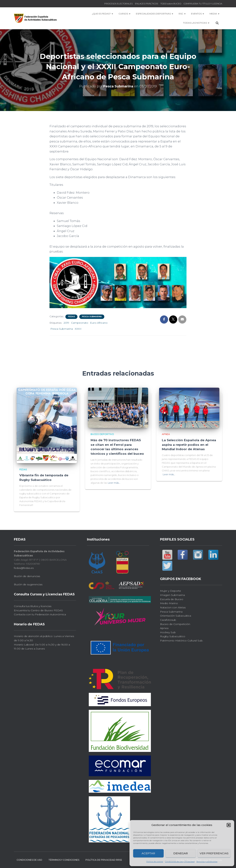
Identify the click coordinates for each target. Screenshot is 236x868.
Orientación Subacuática (176, 615)
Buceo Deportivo (102, 434)
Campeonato (80, 323)
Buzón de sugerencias (28, 584)
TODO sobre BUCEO (171, 4)
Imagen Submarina (172, 595)
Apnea (166, 434)
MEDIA (214, 14)
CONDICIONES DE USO (29, 859)
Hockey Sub (168, 632)
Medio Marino (169, 603)
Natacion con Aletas (173, 607)
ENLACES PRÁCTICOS (146, 4)
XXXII (78, 329)
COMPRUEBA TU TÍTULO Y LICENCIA (203, 4)
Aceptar (148, 853)
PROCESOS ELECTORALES (118, 4)
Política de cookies (155, 862)
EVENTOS (198, 14)
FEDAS (71, 317)
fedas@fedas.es (24, 568)
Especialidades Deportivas (155, 14)
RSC (182, 14)
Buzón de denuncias (27, 576)
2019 (66, 323)
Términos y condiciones (207, 862)
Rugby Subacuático (173, 636)
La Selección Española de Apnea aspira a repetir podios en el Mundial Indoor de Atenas (189, 444)
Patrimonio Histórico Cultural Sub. (182, 640)
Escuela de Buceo (172, 599)
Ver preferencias (214, 853)
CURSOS (124, 14)
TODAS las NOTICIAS (196, 23)
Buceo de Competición (175, 624)
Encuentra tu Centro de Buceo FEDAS (38, 610)
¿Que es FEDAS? (102, 14)
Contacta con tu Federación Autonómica (40, 614)
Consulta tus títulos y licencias (33, 606)
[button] (229, 825)
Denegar (181, 853)
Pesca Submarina (92, 317)
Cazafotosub (168, 620)
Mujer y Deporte (171, 591)
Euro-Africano (99, 323)
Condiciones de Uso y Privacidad (180, 862)
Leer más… (114, 482)
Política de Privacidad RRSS (104, 859)
